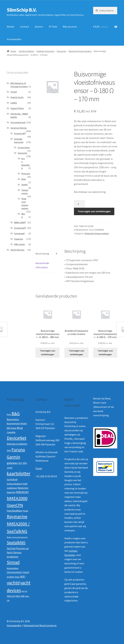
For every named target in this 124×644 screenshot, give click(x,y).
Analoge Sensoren (45, 51)
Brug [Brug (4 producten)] (20, 428)
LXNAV (14, 103)
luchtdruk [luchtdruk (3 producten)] (12, 479)
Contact (25, 27)
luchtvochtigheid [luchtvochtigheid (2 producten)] (14, 484)
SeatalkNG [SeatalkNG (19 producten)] (16, 543)
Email (39, 468)
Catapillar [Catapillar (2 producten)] (11, 432)
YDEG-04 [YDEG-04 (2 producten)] (11, 596)
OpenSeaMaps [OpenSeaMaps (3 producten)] (14, 511)
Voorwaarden (14, 39)
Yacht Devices (17, 250)
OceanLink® (20, 228)
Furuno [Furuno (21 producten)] (18, 450)
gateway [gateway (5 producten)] (12, 463)
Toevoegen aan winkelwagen (94, 211)
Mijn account (70, 27)
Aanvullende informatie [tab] (42, 265)
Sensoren (61, 51)
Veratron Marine (26, 51)
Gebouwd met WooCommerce (40, 625)
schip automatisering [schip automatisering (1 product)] (20, 537)
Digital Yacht (17, 97)
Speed (24, 185)
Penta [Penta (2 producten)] (25, 511)
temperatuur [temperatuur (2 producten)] (13, 568)
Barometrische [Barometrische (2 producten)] (13, 424)
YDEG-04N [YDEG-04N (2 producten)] (20, 596)
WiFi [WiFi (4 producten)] (23, 577)
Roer (24, 179)
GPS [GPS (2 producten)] (20, 463)
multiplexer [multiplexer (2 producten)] (12, 488)
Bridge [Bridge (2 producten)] (24, 424)
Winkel (11, 27)
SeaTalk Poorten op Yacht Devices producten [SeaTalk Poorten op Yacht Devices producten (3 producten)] (18, 553)
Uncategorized (18, 122)
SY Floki (53, 27)
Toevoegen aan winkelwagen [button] (48, 353)
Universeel (19, 233)
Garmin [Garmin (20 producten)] (13, 457)
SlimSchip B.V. (22, 10)
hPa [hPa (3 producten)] (25, 463)
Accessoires (24, 147)
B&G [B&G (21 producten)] (16, 413)
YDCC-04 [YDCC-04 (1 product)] (24, 591)
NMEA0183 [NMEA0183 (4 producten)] (22, 492)
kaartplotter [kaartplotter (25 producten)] (19, 473)
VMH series (19, 244)
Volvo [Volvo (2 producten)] (17, 577)
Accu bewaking (26, 163)
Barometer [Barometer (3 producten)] (13, 419)
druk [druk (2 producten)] (9, 450)
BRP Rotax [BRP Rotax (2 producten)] (12, 428)
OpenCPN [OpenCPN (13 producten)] (15, 505)
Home (13, 51)
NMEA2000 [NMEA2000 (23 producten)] (17, 498)
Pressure (26, 174)
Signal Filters (17, 108)
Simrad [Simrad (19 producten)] (13, 562)
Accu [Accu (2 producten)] (9, 414)
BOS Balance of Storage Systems (19, 85)
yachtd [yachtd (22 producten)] (13, 583)
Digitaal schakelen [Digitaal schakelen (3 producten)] (17, 444)
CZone (14, 92)
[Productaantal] (79, 204)
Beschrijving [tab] (42, 254)
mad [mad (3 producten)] (25, 484)
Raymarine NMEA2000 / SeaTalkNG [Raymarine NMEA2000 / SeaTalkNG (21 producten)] (18, 524)
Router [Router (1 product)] (9, 537)
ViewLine (18, 239)
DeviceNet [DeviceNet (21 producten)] (17, 438)
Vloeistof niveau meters (80, 51)
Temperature (25, 192)
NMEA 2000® (20, 222)
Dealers (39, 27)
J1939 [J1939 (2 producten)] (10, 468)
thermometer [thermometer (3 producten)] (15, 572)
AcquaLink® (20, 133)
